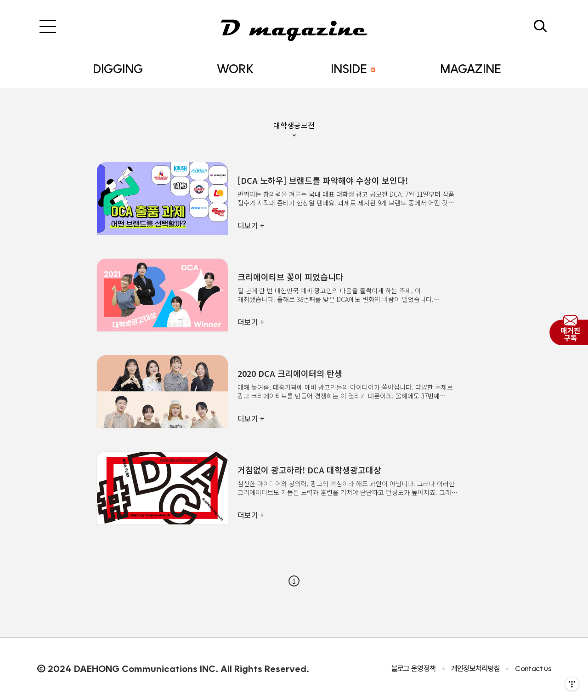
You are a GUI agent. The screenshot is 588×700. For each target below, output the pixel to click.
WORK (235, 69)
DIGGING (118, 69)
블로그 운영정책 (414, 669)
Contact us (533, 669)
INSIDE (353, 69)
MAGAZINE (471, 69)
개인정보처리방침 (476, 669)
